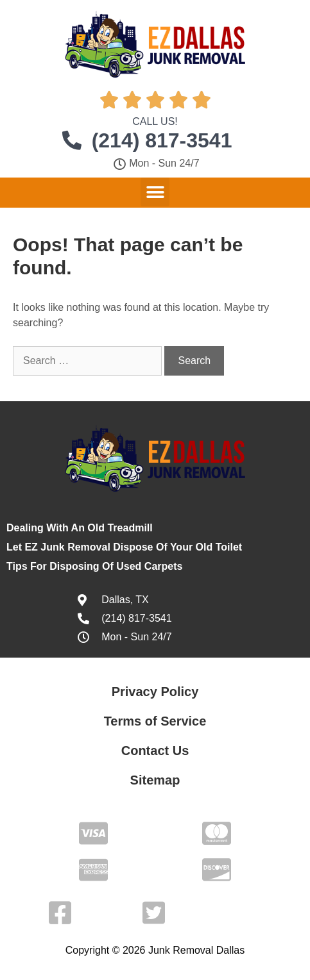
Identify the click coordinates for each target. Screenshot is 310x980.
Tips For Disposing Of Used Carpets (94, 566)
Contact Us (155, 751)
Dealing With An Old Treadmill (80, 528)
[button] (155, 192)
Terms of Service (155, 721)
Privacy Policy (155, 692)
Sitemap (155, 780)
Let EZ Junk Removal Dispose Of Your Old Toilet (124, 547)
